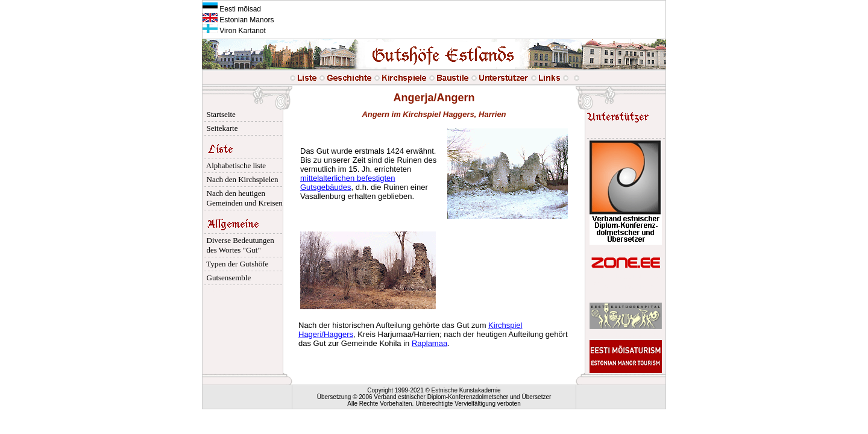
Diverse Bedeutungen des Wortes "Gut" (238, 245)
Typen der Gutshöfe (235, 264)
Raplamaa (429, 343)
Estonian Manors (238, 20)
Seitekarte (220, 128)
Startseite (219, 114)
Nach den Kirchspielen (241, 179)
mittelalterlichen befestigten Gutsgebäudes (348, 183)
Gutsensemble (227, 278)
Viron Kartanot (234, 31)
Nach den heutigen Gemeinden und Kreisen (243, 198)
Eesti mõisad (232, 9)
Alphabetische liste (234, 165)
